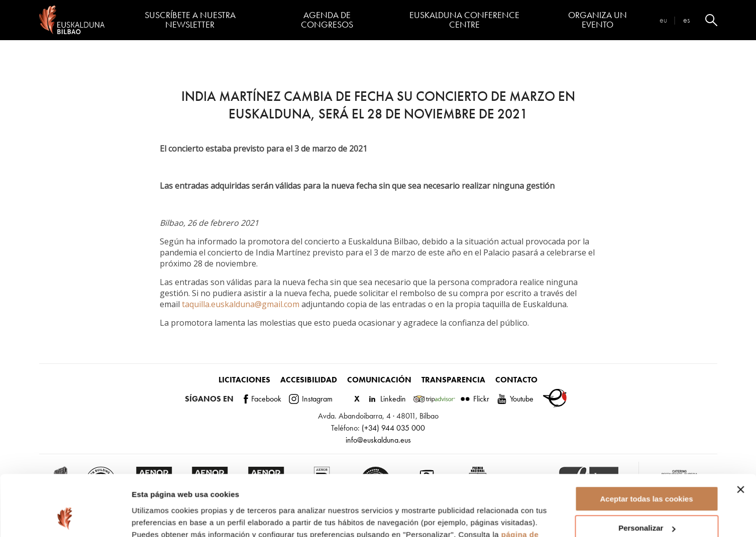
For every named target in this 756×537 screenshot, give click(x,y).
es (686, 20)
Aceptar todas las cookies (646, 442)
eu (663, 20)
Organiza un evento (598, 20)
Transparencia (453, 380)
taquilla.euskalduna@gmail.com (241, 304)
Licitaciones (244, 380)
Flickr (475, 399)
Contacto (516, 380)
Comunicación (379, 380)
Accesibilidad (309, 380)
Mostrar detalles (161, 517)
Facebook (262, 399)
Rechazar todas (647, 501)
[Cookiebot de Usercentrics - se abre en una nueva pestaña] (65, 517)
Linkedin (387, 399)
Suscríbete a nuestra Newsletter (190, 20)
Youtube (515, 399)
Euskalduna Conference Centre (464, 20)
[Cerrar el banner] (740, 433)
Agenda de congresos (327, 20)
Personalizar (647, 471)
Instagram (311, 399)
